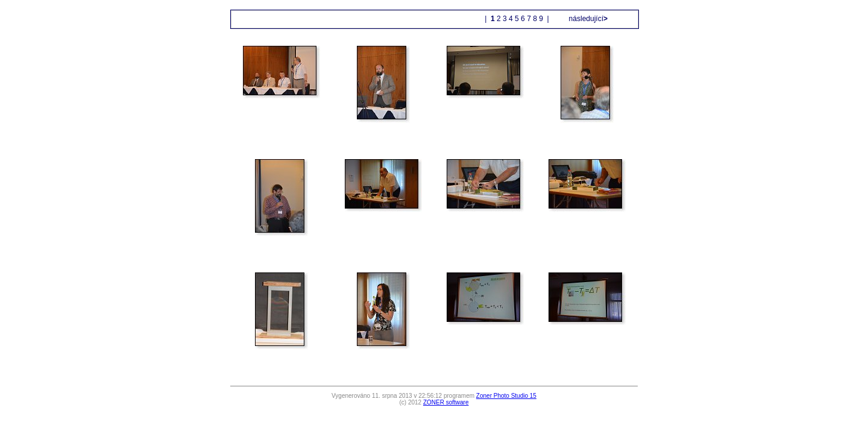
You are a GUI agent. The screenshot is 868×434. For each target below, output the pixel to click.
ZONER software (446, 402)
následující (587, 19)
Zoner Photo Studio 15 (506, 396)
